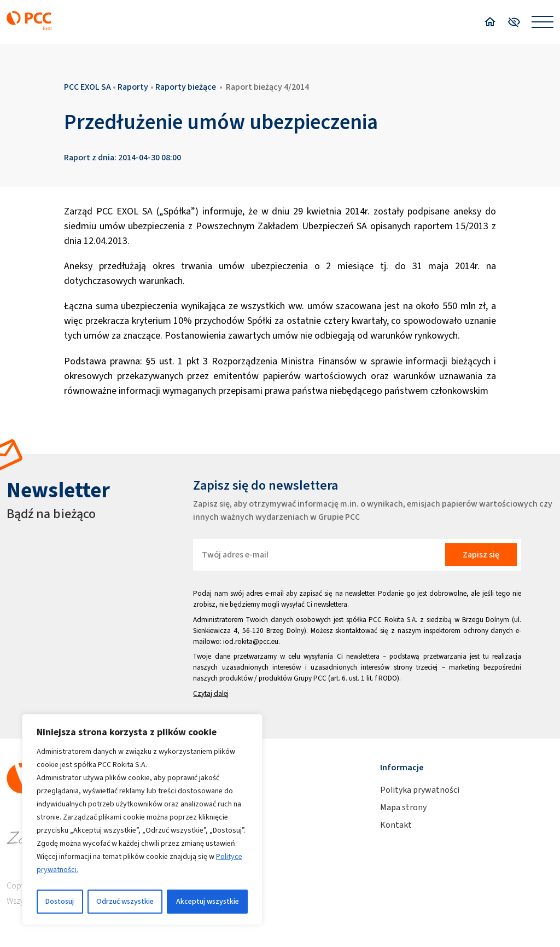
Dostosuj (60, 901)
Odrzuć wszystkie (125, 901)
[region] (142, 820)
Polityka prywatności (420, 790)
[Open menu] (542, 22)
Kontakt (396, 825)
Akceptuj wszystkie (208, 901)
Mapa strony (403, 807)
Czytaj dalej (211, 693)
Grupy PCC (310, 678)
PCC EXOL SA (87, 87)
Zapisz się (481, 554)
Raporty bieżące (186, 87)
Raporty (133, 87)
